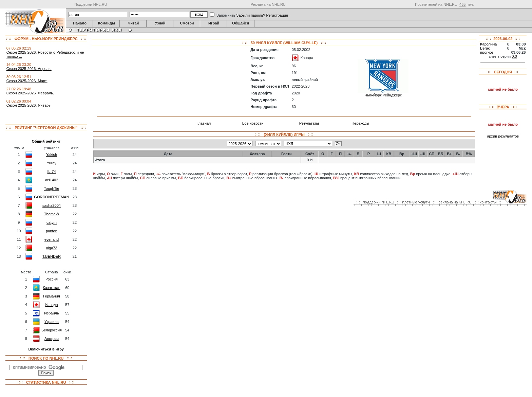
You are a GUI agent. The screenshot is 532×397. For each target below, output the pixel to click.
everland (52, 239)
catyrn (52, 222)
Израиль (51, 313)
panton (52, 231)
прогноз (487, 52)
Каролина (488, 44)
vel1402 (52, 180)
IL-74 (51, 172)
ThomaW (52, 214)
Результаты (309, 123)
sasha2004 (52, 205)
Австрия (52, 339)
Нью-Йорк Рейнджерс (383, 95)
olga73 (51, 248)
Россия (52, 279)
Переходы (360, 123)
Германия (51, 296)
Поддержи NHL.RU (91, 4)
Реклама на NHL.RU (268, 4)
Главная (204, 123)
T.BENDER (52, 256)
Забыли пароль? (251, 15)
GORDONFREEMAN (51, 197)
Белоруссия (52, 330)
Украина (52, 322)
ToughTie (52, 188)
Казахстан (52, 288)
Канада (51, 305)
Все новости (253, 123)
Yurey (52, 163)
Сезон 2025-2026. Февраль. (30, 93)
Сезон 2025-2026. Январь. (29, 105)
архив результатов (503, 136)
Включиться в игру (46, 349)
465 (462, 4)
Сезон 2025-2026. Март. (27, 81)
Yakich (52, 155)
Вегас (485, 48)
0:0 (514, 56)
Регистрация (277, 15)
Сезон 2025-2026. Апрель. (29, 69)
